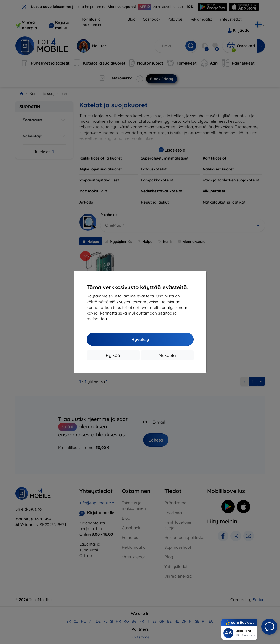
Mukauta (167, 355)
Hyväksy (140, 339)
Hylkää (113, 355)
